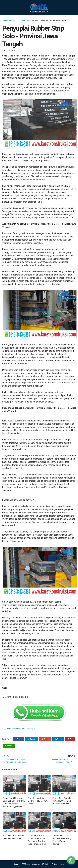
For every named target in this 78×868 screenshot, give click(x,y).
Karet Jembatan (14, 729)
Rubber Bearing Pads (17, 21)
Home (4, 21)
